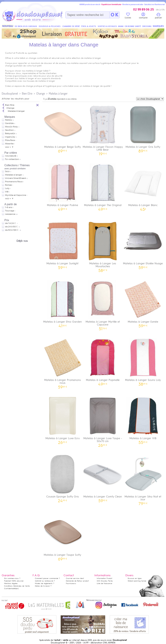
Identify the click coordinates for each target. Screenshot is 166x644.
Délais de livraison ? (43, 586)
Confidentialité (10, 589)
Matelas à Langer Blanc (143, 186)
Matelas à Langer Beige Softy (63, 128)
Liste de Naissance (104, 583)
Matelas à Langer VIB (143, 419)
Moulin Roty (11, 127)
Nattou (9, 120)
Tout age (10, 211)
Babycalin (10, 134)
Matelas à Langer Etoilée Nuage (143, 244)
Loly (7, 188)
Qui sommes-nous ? (12, 578)
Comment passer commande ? (47, 578)
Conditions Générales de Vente (17, 586)
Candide (9, 123)
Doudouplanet (10, 93)
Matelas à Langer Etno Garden (63, 303)
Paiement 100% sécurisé (14, 581)
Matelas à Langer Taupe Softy (63, 536)
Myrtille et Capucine (15, 195)
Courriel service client (75, 578)
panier (158, 16)
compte (143, 16)
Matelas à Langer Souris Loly (143, 361)
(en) (17, 589)
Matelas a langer (14, 175)
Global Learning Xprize (137, 581)
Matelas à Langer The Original (103, 186)
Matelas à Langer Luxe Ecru (63, 419)
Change (41, 93)
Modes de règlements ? (45, 583)
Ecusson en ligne (135, 578)
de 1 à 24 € (11, 223)
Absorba (9, 144)
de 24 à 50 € (12, 227)
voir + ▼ (9, 147)
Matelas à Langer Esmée (143, 303)
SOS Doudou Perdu (105, 581)
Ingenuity (10, 137)
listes (128, 16)
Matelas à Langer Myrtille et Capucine (103, 304)
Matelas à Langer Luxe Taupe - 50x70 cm (103, 421)
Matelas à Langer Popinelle (103, 361)
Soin (7, 171)
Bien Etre (27, 93)
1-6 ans (9, 207)
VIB (7, 192)
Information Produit (104, 578)
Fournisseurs (71, 583)
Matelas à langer (58, 93)
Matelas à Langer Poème (63, 186)
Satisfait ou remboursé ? (45, 581)
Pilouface (10, 140)
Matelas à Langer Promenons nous (63, 362)
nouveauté (11, 156)
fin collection (12, 159)
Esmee (8, 185)
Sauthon (9, 130)
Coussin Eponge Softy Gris (63, 478)
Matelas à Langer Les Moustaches (103, 246)
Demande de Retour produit (77, 581)
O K (114, 15)
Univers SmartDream (16, 178)
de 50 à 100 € (13, 230)
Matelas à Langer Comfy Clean (103, 478)
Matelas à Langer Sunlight (63, 244)
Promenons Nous (14, 182)
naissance (10, 214)
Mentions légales (11, 583)
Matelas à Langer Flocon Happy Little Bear (103, 129)
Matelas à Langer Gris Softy (143, 128)
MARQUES (158, 26)
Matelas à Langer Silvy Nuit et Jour (143, 479)
